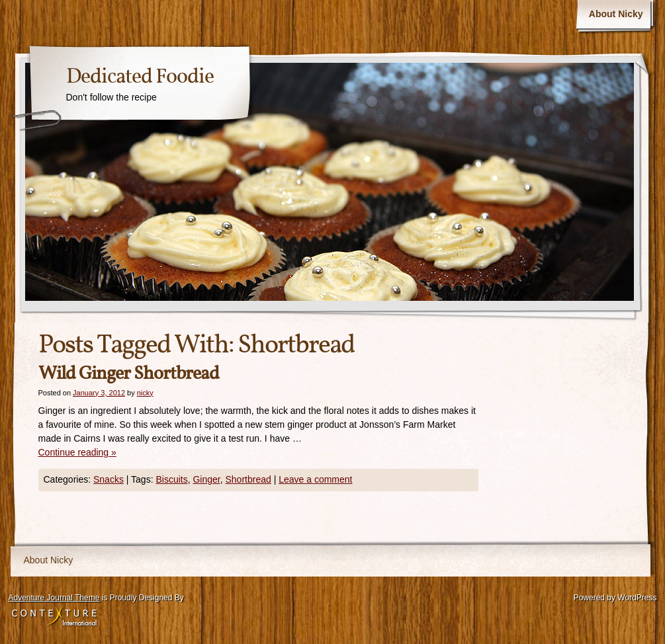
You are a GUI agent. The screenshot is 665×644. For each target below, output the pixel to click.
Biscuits (171, 479)
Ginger (206, 479)
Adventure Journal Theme (54, 598)
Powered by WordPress (615, 598)
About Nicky (616, 14)
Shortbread (248, 479)
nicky (145, 393)
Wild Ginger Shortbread (129, 374)
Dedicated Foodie (140, 77)
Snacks (109, 479)
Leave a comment (315, 479)
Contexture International (54, 617)
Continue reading (77, 452)
